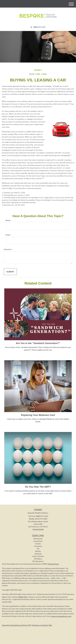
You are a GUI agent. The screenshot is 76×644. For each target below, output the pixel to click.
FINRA (21, 597)
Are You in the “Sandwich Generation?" (38, 343)
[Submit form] (10, 272)
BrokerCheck (54, 564)
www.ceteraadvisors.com (61, 616)
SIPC (26, 597)
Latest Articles (38, 556)
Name (8, 220)
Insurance (38, 546)
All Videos (38, 559)
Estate (38, 544)
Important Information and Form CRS (16, 625)
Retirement (38, 539)
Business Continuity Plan (42, 625)
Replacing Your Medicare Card (38, 415)
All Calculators (38, 561)
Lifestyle (38, 554)
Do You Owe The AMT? (38, 487)
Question (8, 249)
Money (38, 551)
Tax (38, 549)
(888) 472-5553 (38, 27)
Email (8, 235)
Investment (38, 541)
